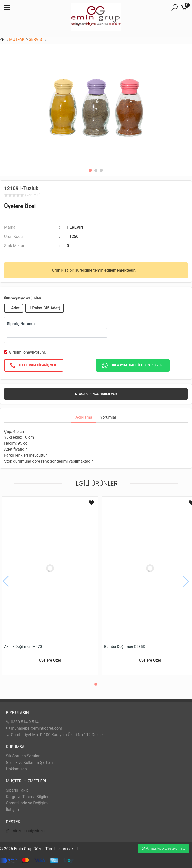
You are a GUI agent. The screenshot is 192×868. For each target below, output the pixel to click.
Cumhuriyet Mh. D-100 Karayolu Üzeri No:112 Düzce (54, 735)
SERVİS (36, 40)
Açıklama (84, 417)
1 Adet (14, 308)
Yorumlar (108, 417)
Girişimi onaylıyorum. (28, 352)
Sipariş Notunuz (21, 324)
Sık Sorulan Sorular (23, 756)
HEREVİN (75, 227)
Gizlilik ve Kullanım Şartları (29, 762)
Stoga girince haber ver (96, 394)
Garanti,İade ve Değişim (27, 803)
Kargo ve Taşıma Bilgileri (28, 797)
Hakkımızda (16, 769)
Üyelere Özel (20, 206)
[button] (90, 170)
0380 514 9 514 (22, 722)
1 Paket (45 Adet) (45, 308)
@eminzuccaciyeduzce (26, 831)
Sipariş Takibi (18, 790)
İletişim (12, 809)
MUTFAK (17, 40)
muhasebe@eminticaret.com (34, 728)
